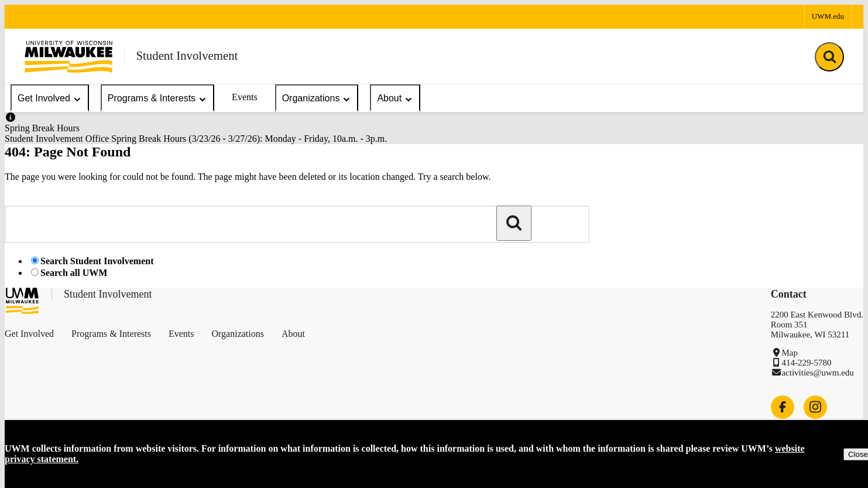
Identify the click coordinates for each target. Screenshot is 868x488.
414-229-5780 (806, 363)
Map (790, 353)
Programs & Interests (157, 99)
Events (245, 97)
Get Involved (50, 99)
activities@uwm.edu (817, 373)
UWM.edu (828, 16)
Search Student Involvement (97, 261)
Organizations (317, 99)
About (395, 99)
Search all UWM (74, 273)
